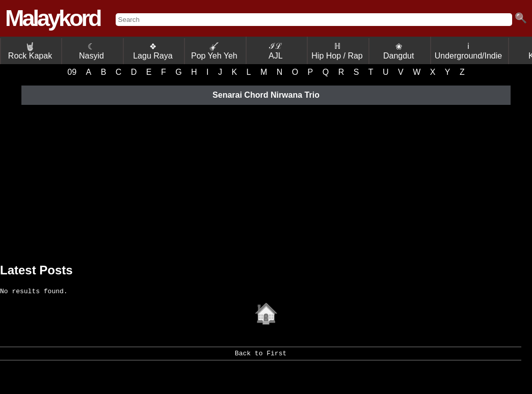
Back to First (261, 358)
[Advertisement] (266, 182)
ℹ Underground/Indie (469, 51)
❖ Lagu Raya (153, 51)
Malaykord (53, 18)
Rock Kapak (30, 51)
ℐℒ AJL (276, 51)
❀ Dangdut (399, 51)
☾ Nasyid (91, 51)
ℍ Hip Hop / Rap (337, 51)
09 (72, 72)
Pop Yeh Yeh (214, 51)
